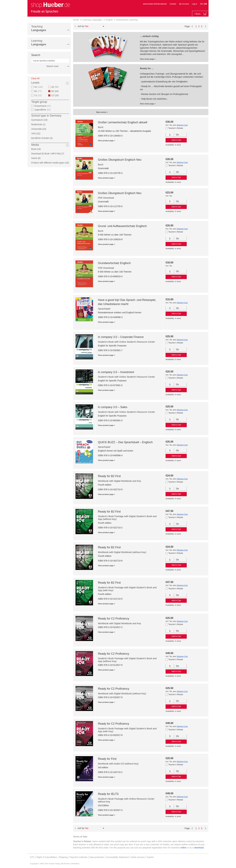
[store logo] (50, 8)
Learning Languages (92, 20)
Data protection (97, 857)
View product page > (106, 141)
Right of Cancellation (47, 857)
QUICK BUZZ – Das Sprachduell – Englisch (125, 442)
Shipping (63, 857)
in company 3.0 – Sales (113, 407)
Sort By (81, 26)
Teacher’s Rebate (176, 128)
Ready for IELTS (108, 794)
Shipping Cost (182, 125)
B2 (56, 91)
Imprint (150, 857)
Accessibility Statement (118, 857)
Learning (39, 43)
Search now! (52, 66)
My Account (184, 4)
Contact (173, 4)
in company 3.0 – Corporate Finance (121, 337)
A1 (39, 87)
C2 (56, 95)
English (109, 20)
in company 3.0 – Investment (116, 372)
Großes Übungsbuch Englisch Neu (120, 160)
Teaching (39, 28)
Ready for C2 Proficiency (114, 619)
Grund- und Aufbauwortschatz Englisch (122, 226)
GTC (32, 857)
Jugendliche (43, 110)
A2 (55, 87)
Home (76, 20)
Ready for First (107, 759)
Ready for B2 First (109, 476)
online (183, 848)
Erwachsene (43, 106)
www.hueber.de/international (155, 4)
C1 (38, 95)
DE (202, 4)
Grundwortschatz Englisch (114, 263)
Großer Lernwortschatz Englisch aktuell (123, 122)
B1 (38, 91)
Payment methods (78, 857)
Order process (138, 857)
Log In (194, 4)
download (199, 848)
